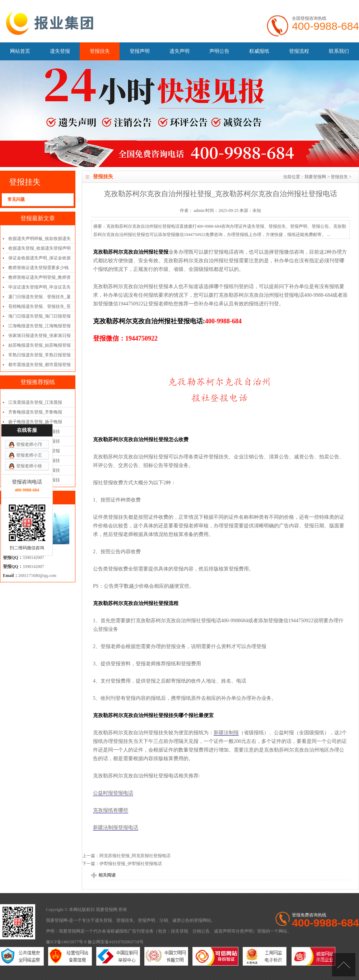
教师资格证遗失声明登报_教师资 (39, 277)
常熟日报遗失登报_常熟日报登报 (39, 355)
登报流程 (299, 51)
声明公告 (219, 51)
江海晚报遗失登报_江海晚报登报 (39, 326)
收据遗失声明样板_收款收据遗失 (39, 239)
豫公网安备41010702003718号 (116, 942)
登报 (198, 920)
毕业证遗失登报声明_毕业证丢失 (39, 287)
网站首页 (20, 51)
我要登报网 (315, 177)
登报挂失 (100, 51)
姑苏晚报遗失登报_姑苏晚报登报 (39, 345)
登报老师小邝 (29, 378)
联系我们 (339, 51)
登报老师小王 (29, 388)
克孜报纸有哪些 (111, 810)
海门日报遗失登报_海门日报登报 (39, 316)
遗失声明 (179, 51)
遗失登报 (60, 51)
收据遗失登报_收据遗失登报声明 (39, 248)
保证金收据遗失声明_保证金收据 (39, 258)
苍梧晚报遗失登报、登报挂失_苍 (39, 306)
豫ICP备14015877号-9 (66, 942)
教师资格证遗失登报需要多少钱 (38, 268)
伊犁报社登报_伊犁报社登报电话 (131, 864)
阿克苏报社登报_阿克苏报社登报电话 (135, 856)
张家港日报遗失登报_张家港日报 (39, 336)
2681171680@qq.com (37, 575)
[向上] (344, 965)
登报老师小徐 (29, 399)
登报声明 (140, 51)
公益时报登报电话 (113, 793)
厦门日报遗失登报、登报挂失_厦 (39, 297)
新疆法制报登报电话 (116, 828)
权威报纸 (259, 51)
